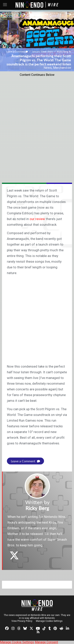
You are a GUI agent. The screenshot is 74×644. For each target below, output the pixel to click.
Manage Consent (46, 642)
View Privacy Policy (22, 621)
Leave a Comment (17, 52)
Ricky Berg (63, 52)
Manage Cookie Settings (49, 621)
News (48, 68)
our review (37, 219)
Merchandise (62, 68)
